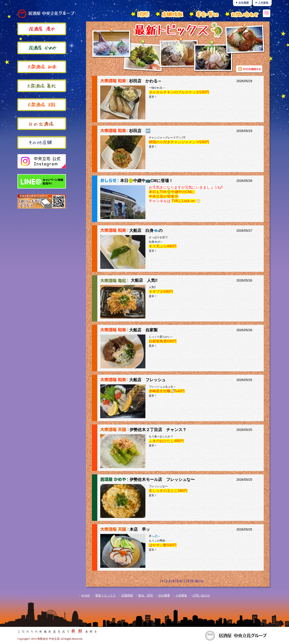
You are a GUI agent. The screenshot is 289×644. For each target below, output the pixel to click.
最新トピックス (106, 595)
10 (197, 581)
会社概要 (164, 595)
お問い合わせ (201, 595)
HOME (86, 595)
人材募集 (181, 595)
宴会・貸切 (146, 595)
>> (202, 581)
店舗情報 (127, 595)
